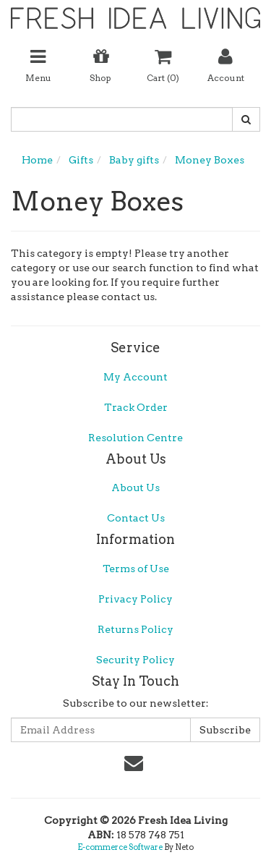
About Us (135, 488)
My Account (135, 377)
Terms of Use (136, 569)
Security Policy (135, 660)
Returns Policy (135, 629)
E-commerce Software (120, 847)
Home (37, 160)
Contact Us (136, 518)
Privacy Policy (135, 599)
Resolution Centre (135, 438)
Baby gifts (134, 160)
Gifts (81, 160)
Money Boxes (210, 160)
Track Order (136, 407)
